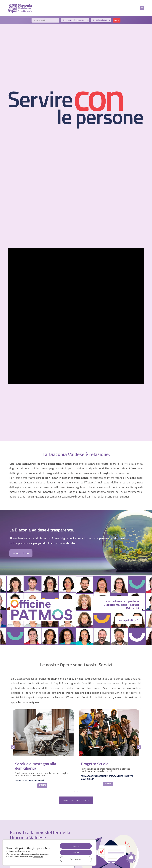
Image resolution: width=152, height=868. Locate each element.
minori (108, 784)
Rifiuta (76, 853)
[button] (142, 8)
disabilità (39, 780)
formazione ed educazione (94, 776)
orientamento (116, 776)
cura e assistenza (24, 780)
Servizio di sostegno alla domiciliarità (36, 766)
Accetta (76, 846)
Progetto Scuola (95, 764)
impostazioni (38, 857)
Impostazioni (76, 859)
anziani (42, 785)
